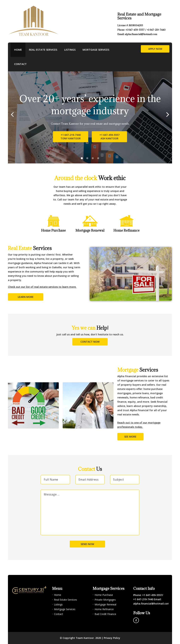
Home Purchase (104, 595)
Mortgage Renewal (105, 604)
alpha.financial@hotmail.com (141, 34)
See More (130, 437)
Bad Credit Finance (105, 614)
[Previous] (12, 114)
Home (18, 50)
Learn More (26, 297)
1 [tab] (82, 158)
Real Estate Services (43, 50)
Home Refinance (104, 609)
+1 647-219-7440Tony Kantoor (71, 137)
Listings (70, 50)
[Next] (168, 114)
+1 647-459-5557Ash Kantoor (109, 137)
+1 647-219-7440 (156, 30)
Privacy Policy (112, 638)
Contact (20, 64)
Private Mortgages (105, 600)
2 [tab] (87, 158)
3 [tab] (93, 158)
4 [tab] (98, 158)
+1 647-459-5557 (135, 30)
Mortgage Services (96, 50)
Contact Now (90, 342)
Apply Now (155, 49)
